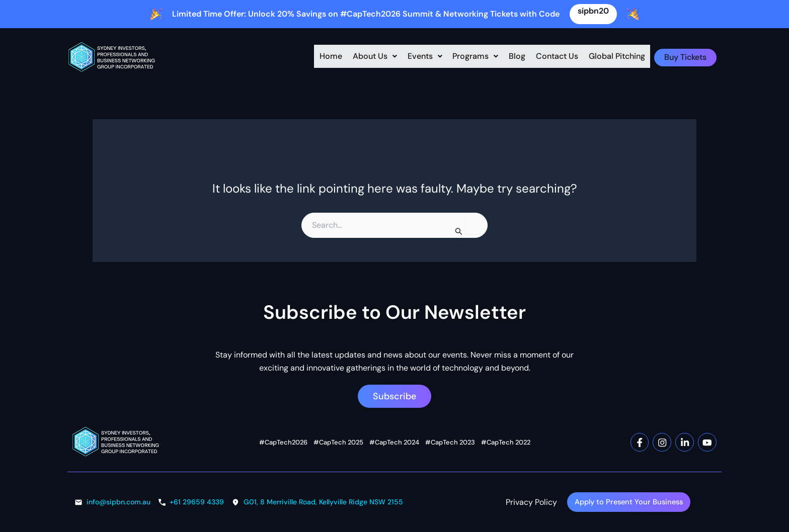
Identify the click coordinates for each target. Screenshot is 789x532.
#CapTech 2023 (450, 441)
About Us (357, 57)
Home (309, 57)
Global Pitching (622, 57)
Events (412, 57)
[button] (357, 57)
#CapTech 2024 (394, 441)
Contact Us (558, 57)
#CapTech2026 (283, 441)
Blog (514, 57)
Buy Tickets (689, 57)
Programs (467, 57)
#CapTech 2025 (338, 441)
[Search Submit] (459, 230)
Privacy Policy (531, 502)
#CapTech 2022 (506, 441)
